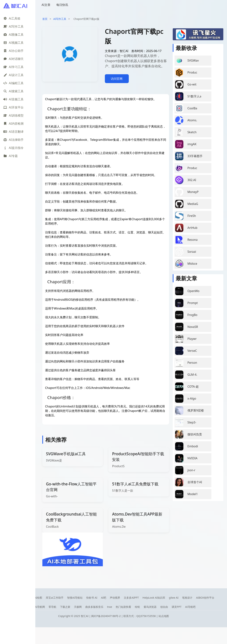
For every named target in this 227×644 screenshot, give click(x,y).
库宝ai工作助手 (55, 598)
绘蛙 (137, 607)
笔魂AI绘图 (36, 598)
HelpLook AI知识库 (154, 598)
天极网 (78, 607)
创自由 (164, 607)
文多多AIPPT (131, 598)
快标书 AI (92, 598)
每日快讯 (62, 5)
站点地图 (164, 616)
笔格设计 (187, 598)
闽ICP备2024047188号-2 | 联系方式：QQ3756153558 (124, 616)
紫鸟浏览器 (150, 607)
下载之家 (65, 607)
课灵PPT (177, 607)
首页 (45, 19)
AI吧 (104, 598)
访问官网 (117, 79)
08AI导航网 (38, 607)
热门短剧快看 (123, 607)
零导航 (52, 607)
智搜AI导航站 (75, 598)
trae (110, 607)
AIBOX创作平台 (205, 598)
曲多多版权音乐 (94, 607)
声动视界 (115, 598)
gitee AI (174, 598)
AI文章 (46, 5)
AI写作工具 (60, 19)
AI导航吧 (190, 607)
